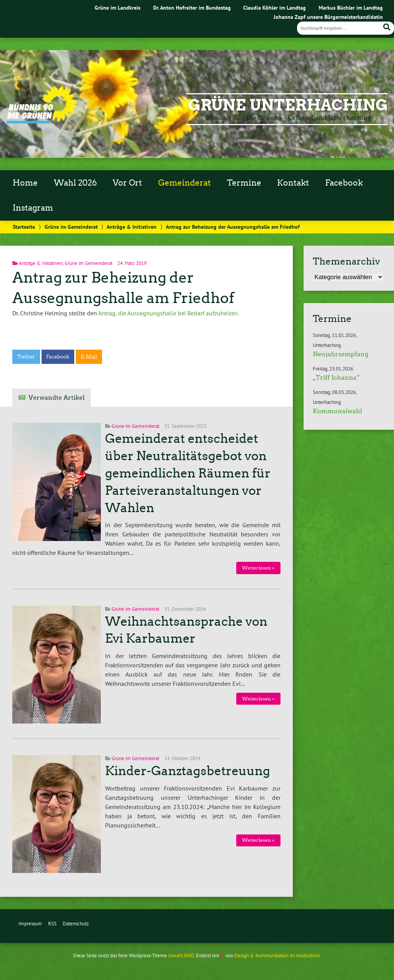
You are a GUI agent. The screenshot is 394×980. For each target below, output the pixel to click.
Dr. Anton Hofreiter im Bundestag (192, 8)
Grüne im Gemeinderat (71, 227)
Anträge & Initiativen (132, 227)
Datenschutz (76, 924)
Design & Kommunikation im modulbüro (277, 956)
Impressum (30, 924)
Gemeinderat (184, 183)
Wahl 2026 (75, 183)
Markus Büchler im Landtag (351, 8)
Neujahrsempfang (341, 354)
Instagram (33, 208)
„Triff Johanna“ (336, 378)
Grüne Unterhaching (288, 105)
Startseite (24, 227)
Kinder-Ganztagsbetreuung (188, 771)
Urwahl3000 (181, 956)
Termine (244, 183)
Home (25, 183)
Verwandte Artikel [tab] (57, 398)
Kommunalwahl (337, 411)
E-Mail (89, 357)
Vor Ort (127, 183)
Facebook (344, 183)
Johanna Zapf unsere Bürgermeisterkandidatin (328, 17)
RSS (52, 924)
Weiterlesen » (258, 568)
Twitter (26, 357)
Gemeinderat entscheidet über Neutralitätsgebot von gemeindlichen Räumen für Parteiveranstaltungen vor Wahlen (188, 473)
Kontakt (293, 183)
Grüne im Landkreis (118, 8)
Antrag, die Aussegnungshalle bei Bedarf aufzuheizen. (169, 313)
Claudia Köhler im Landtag (275, 8)
